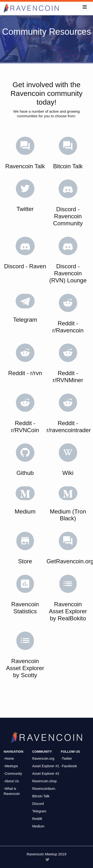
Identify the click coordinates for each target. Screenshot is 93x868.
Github (25, 473)
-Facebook (69, 766)
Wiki (68, 473)
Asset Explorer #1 (46, 766)
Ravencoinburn (44, 789)
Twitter (25, 209)
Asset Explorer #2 (46, 774)
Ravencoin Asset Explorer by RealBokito (68, 611)
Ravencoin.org (43, 758)
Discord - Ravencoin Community (68, 216)
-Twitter (66, 758)
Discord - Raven (25, 266)
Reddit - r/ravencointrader (69, 427)
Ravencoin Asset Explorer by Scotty (25, 668)
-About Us (11, 781)
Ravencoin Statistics (25, 608)
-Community (13, 774)
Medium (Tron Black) (68, 515)
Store (25, 561)
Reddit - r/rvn (25, 373)
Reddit (37, 819)
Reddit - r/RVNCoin (25, 427)
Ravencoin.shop (44, 781)
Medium (25, 511)
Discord (38, 804)
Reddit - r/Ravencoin (68, 327)
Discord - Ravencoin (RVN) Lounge (68, 273)
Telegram (25, 320)
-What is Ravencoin (12, 791)
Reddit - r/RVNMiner (68, 377)
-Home (9, 758)
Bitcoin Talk (68, 166)
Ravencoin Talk (25, 166)
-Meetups (11, 766)
